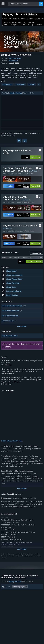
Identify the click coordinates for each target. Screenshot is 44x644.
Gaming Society (9, 375)
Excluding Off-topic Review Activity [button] (16, 592)
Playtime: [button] (6, 595)
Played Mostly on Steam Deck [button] (25, 595)
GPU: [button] (31, 599)
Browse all (36, 254)
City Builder (20, 86)
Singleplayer (7, 86)
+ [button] (39, 86)
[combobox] (23, 4)
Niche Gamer (8, 385)
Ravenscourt (13, 62)
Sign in (4, 135)
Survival (32, 86)
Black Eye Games (15, 60)
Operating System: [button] (9, 599)
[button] (22, 94)
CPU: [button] (23, 599)
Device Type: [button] (7, 602)
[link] (22, 187)
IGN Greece (8, 366)
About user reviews (7, 579)
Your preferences (21, 579)
